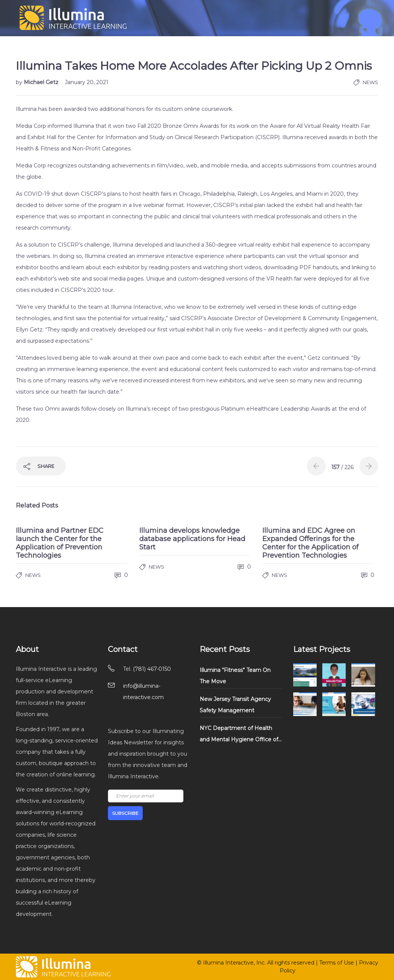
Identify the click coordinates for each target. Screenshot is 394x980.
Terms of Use (337, 963)
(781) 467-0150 (152, 669)
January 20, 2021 (87, 82)
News (370, 82)
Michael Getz (42, 82)
